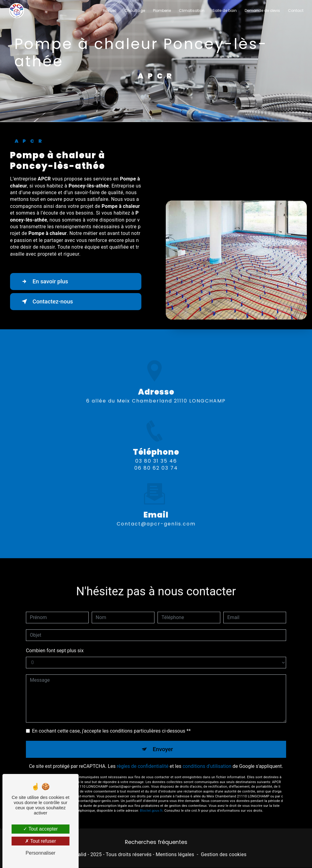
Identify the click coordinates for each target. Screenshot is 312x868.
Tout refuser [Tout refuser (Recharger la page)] (41, 841)
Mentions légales (175, 854)
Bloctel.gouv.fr (151, 804)
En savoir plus (44, 282)
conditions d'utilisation (207, 759)
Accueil (109, 10)
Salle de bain (224, 10)
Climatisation (191, 10)
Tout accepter (40, 829)
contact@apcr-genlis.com (156, 517)
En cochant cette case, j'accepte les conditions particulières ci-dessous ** (111, 724)
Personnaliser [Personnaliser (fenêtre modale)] (41, 853)
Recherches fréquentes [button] (156, 842)
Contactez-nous (47, 302)
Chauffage (134, 10)
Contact (295, 10)
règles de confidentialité (143, 759)
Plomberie (162, 10)
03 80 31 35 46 (156, 468)
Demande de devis (262, 10)
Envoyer (163, 742)
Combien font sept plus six (55, 644)
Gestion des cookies (224, 854)
